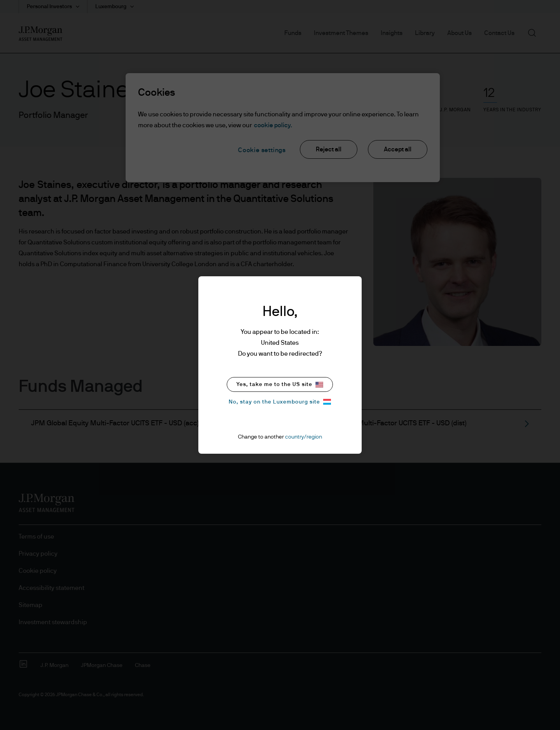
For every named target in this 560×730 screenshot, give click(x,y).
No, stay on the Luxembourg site (280, 402)
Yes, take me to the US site (280, 385)
